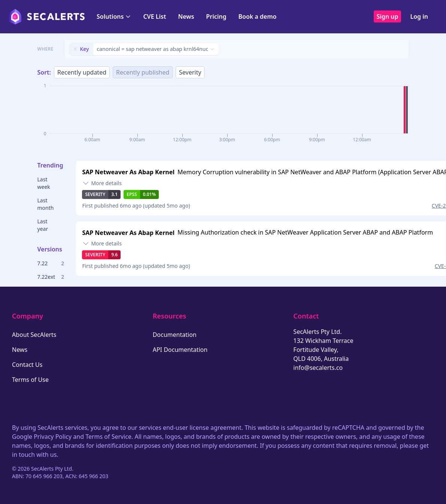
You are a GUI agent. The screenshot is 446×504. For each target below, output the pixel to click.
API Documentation (180, 350)
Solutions (114, 16)
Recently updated (82, 72)
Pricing (216, 16)
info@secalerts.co (318, 368)
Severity (190, 72)
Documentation (175, 335)
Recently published (143, 72)
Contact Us (27, 365)
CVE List (154, 16)
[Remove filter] (75, 49)
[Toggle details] (102, 183)
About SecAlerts (34, 335)
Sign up (388, 16)
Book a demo (257, 16)
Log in (419, 16)
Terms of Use (30, 380)
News (186, 16)
